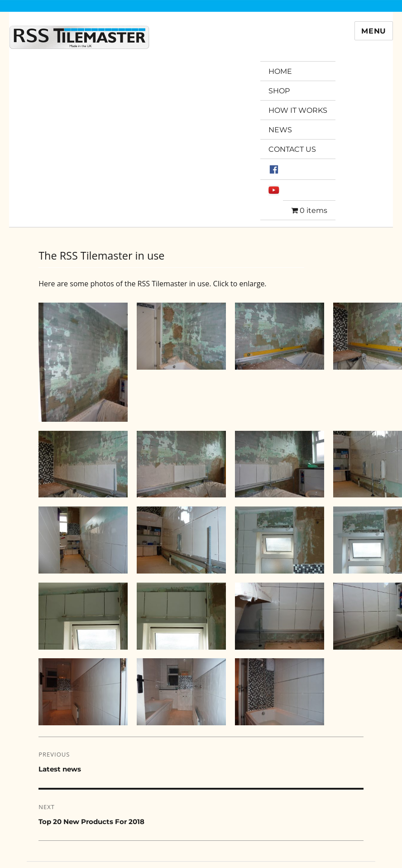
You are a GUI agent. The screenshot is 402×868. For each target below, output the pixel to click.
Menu (374, 31)
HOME (280, 71)
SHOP (279, 91)
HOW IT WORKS (298, 110)
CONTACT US (292, 149)
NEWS (280, 130)
